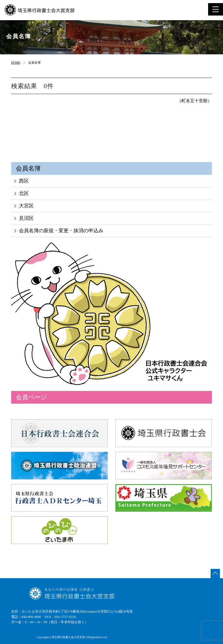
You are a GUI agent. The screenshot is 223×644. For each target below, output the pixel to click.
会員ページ (31, 397)
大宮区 (26, 206)
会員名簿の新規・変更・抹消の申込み (61, 231)
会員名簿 (28, 168)
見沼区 (26, 218)
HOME (16, 63)
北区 (24, 193)
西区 (24, 181)
